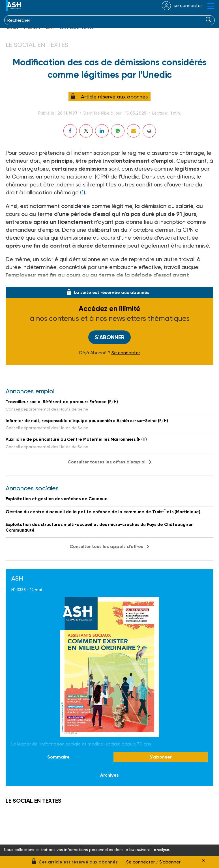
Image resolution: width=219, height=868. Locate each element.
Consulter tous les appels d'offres (106, 546)
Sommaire (58, 757)
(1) (83, 192)
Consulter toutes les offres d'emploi (107, 462)
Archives (109, 775)
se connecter (188, 6)
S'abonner (110, 337)
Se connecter (126, 353)
